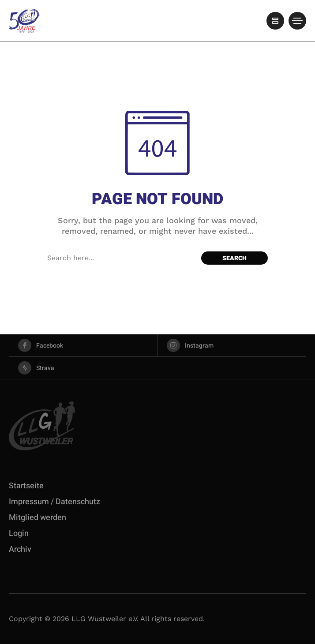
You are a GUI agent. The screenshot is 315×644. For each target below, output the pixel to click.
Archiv (20, 549)
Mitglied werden (37, 518)
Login (19, 534)
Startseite (26, 486)
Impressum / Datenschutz (54, 502)
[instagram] (232, 345)
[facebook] (83, 345)
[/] (275, 21)
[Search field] (122, 258)
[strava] (157, 368)
